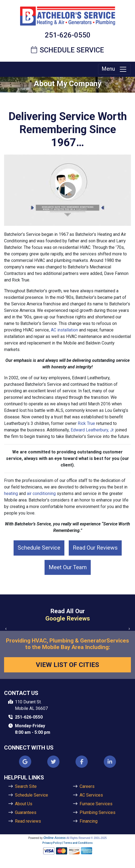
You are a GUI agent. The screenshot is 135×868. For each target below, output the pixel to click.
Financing (89, 821)
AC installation (64, 330)
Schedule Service (67, 50)
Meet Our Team (68, 567)
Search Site (26, 786)
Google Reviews (68, 618)
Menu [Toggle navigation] (114, 69)
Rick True (86, 423)
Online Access (55, 838)
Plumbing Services (98, 812)
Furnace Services (96, 804)
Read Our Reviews (95, 548)
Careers (87, 786)
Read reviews (28, 821)
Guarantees (26, 812)
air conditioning (41, 493)
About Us (24, 804)
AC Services (91, 795)
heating (11, 493)
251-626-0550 (68, 35)
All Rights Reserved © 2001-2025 (87, 838)
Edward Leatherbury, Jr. (92, 430)
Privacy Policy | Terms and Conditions (67, 843)
